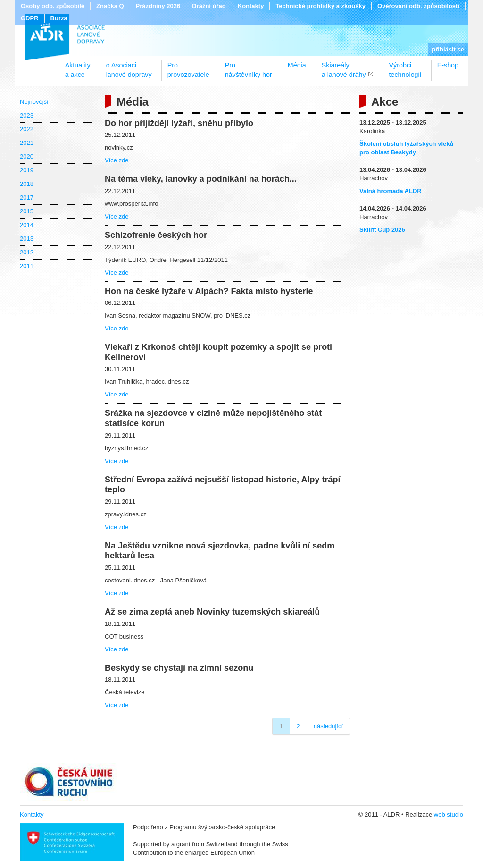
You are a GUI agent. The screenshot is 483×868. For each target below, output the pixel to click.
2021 (27, 143)
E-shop (448, 65)
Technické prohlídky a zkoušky (321, 6)
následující (328, 726)
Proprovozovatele (188, 67)
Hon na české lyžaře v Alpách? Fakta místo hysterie (209, 291)
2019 (27, 170)
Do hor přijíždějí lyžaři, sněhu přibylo (179, 123)
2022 (27, 129)
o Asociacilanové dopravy (129, 67)
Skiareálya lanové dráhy (344, 67)
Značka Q (110, 6)
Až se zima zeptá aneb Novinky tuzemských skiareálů (212, 612)
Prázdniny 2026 (158, 6)
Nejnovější (34, 102)
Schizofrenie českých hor (156, 235)
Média (297, 65)
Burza (59, 18)
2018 (27, 184)
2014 (27, 225)
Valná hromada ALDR (391, 191)
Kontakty (251, 6)
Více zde (117, 160)
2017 (27, 198)
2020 (27, 156)
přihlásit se (448, 49)
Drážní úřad (209, 6)
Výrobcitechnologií (405, 67)
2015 (27, 211)
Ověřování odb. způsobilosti (418, 6)
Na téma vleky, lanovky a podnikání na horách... (201, 179)
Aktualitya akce (78, 67)
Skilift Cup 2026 (382, 230)
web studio (449, 814)
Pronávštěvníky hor (249, 67)
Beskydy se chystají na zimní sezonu (179, 668)
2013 (27, 239)
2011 (27, 266)
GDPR (30, 18)
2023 (27, 115)
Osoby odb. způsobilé (53, 6)
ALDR (65, 37)
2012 (27, 252)
